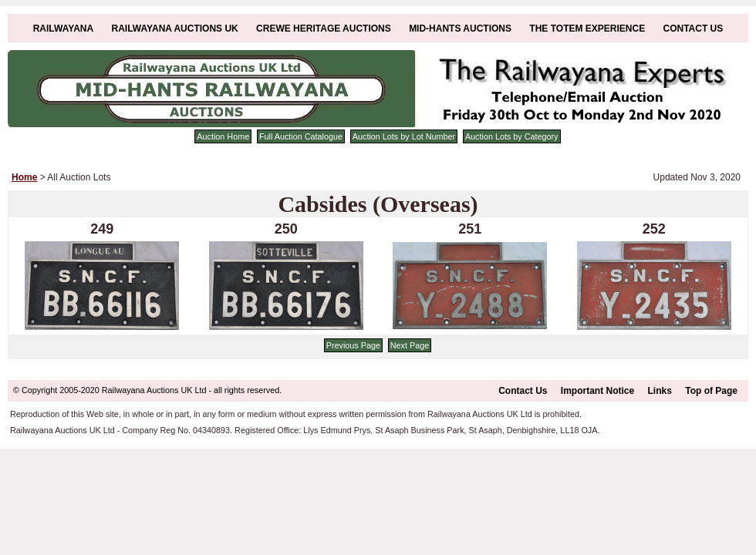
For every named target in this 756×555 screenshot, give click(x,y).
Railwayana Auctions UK (175, 29)
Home (24, 177)
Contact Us (694, 29)
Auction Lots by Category (512, 136)
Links (660, 391)
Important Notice (597, 391)
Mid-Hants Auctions (460, 29)
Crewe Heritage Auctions (324, 29)
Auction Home (223, 136)
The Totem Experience (587, 29)
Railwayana (63, 29)
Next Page (410, 345)
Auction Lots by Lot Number (404, 136)
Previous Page (353, 345)
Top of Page (711, 391)
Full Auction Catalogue (301, 136)
